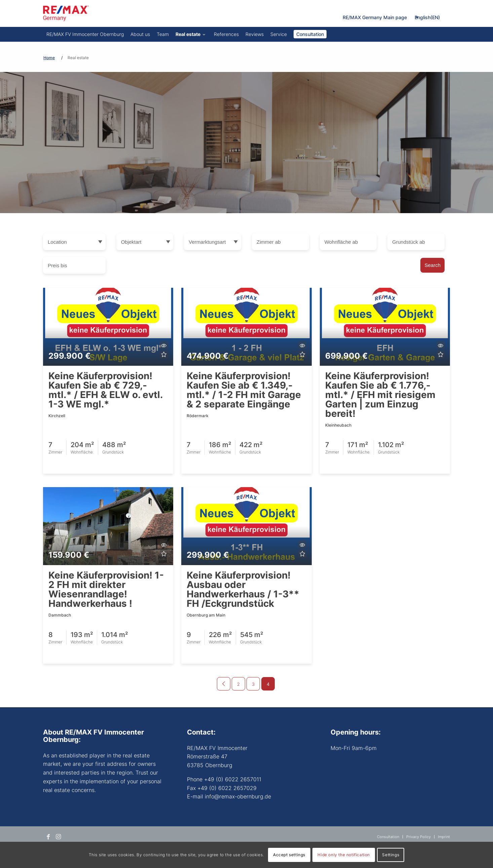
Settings (391, 855)
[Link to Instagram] (58, 837)
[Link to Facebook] (48, 837)
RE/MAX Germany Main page (375, 17)
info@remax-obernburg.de (238, 796)
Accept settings (289, 855)
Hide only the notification (344, 855)
